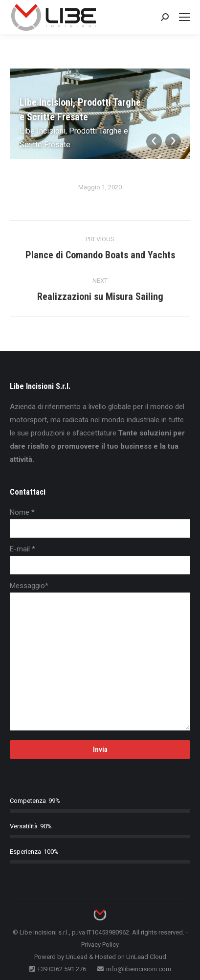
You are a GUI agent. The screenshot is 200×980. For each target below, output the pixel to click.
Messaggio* (29, 586)
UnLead (77, 957)
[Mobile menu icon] (184, 17)
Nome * (22, 512)
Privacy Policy (100, 945)
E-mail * (22, 549)
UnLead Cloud (146, 957)
